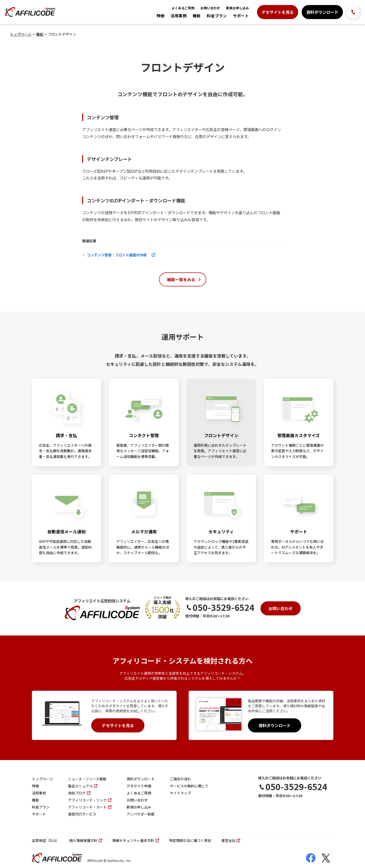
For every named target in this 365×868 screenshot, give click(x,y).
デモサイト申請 (139, 786)
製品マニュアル (83, 786)
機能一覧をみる (184, 279)
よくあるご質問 (183, 8)
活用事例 (179, 16)
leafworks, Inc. (119, 860)
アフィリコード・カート (90, 807)
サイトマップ (180, 793)
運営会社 (231, 840)
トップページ (21, 34)
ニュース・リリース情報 (87, 779)
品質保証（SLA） (46, 840)
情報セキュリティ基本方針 (136, 840)
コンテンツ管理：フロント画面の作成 (121, 255)
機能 (197, 16)
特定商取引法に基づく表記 (190, 840)
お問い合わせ (210, 8)
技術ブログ (79, 793)
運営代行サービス (82, 814)
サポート (241, 16)
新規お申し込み (238, 8)
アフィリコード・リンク (90, 800)
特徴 (161, 16)
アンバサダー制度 (141, 814)
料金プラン (217, 16)
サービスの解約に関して (189, 786)
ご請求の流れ (180, 779)
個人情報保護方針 (86, 840)
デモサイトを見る (278, 12)
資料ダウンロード (322, 12)
